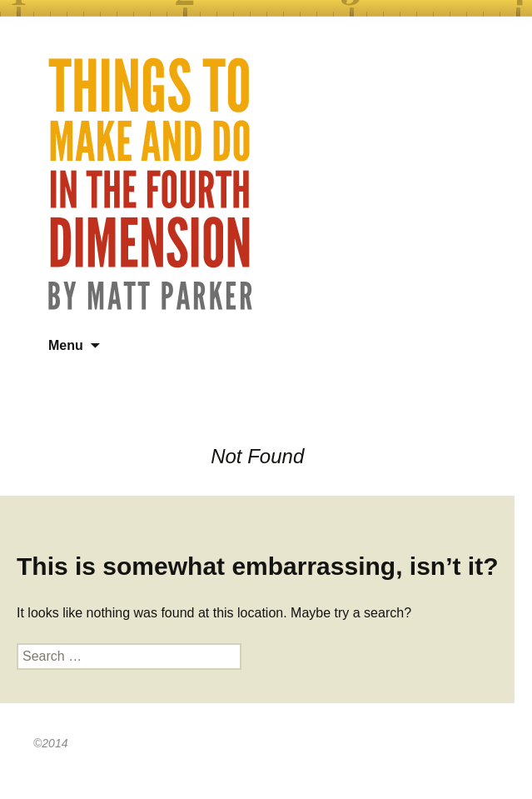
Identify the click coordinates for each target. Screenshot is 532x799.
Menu (66, 345)
